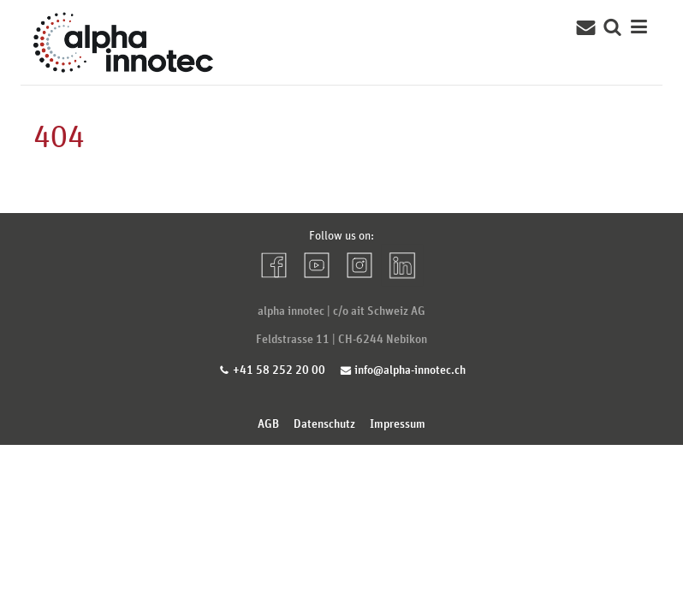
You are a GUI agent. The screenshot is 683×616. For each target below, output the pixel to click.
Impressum (398, 423)
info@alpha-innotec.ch (410, 369)
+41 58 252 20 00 (279, 369)
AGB (268, 423)
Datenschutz (324, 423)
